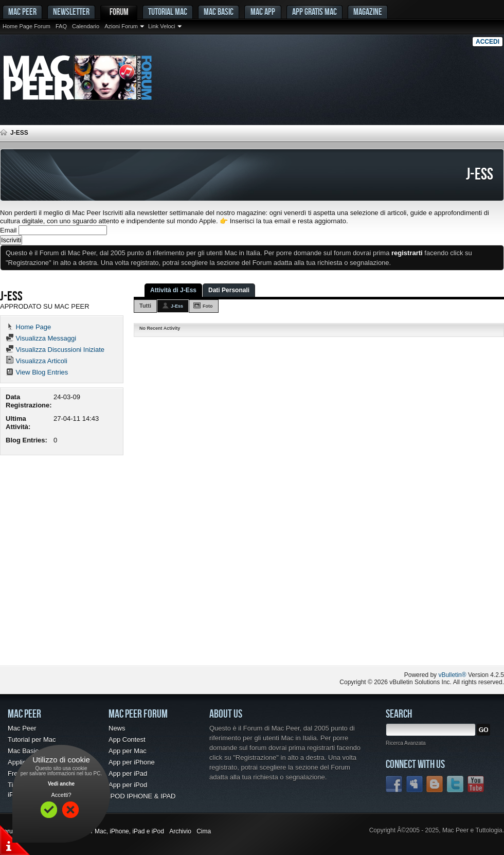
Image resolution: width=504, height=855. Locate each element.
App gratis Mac (314, 12)
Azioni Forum (121, 26)
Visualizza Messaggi (41, 338)
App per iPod (128, 785)
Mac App (263, 12)
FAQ (61, 26)
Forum (119, 12)
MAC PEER (22, 12)
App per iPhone (132, 762)
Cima (204, 831)
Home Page (28, 327)
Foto (208, 306)
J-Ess (177, 306)
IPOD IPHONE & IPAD (142, 796)
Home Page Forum (26, 26)
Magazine (368, 12)
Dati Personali (229, 290)
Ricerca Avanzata (406, 743)
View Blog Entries (37, 372)
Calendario (86, 26)
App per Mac (128, 751)
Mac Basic (219, 12)
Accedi (488, 42)
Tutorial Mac (168, 12)
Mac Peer (22, 728)
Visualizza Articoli (37, 361)
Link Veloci (162, 26)
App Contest (127, 740)
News (117, 728)
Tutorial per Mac (32, 740)
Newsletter (71, 12)
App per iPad (128, 773)
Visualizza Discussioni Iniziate (55, 350)
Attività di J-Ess (173, 290)
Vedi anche (61, 784)
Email (8, 230)
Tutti (145, 306)
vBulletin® (452, 675)
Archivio (180, 831)
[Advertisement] (96, 564)
